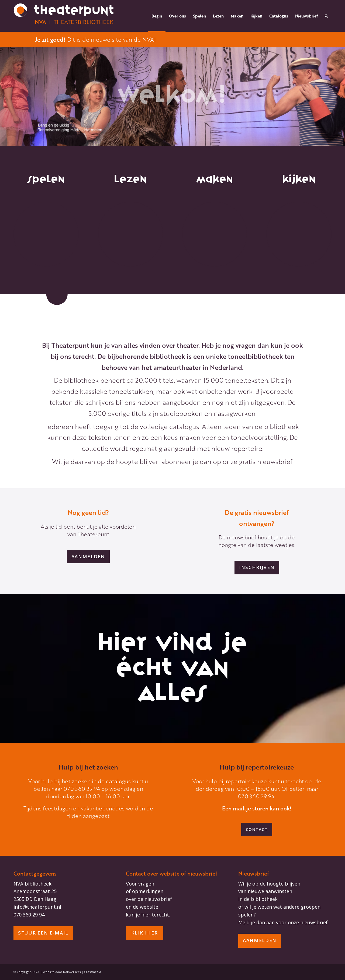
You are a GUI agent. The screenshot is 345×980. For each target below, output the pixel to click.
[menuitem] (157, 16)
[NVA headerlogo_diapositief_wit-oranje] (64, 16)
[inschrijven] (257, 567)
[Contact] (257, 829)
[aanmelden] (88, 557)
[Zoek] (326, 16)
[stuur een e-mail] (43, 933)
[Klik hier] (145, 933)
